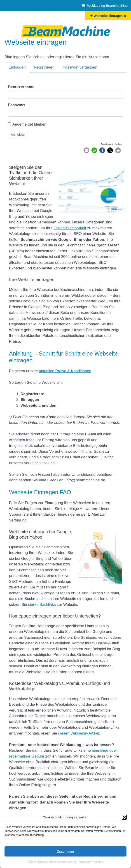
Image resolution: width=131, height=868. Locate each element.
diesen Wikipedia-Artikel (78, 733)
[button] (124, 823)
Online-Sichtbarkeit (70, 228)
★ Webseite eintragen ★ (108, 16)
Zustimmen (65, 857)
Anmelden (18, 135)
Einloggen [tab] (17, 67)
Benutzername (21, 87)
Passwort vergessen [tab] (80, 67)
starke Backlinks (42, 605)
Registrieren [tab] (44, 67)
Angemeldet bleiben (27, 124)
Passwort (16, 105)
